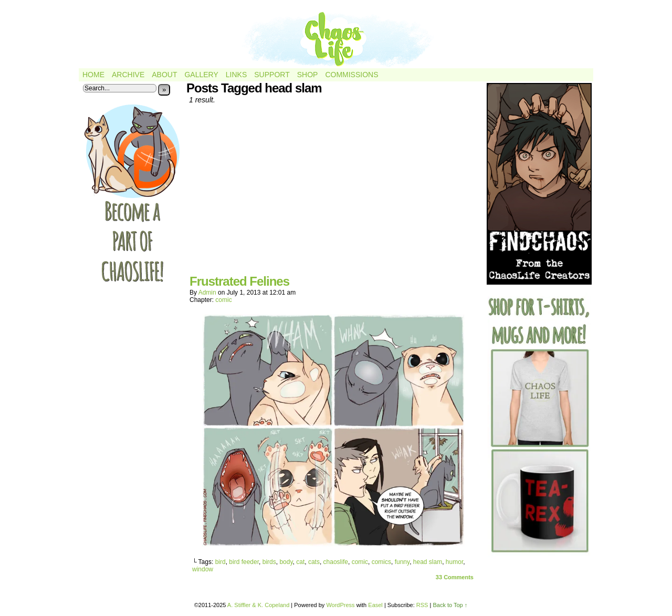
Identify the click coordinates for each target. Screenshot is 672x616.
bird (220, 562)
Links (236, 75)
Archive (128, 75)
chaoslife (336, 562)
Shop (308, 75)
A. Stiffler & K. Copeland (258, 605)
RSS (422, 605)
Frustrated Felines (239, 281)
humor (454, 562)
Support (272, 75)
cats (314, 562)
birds (269, 562)
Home (93, 75)
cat (300, 562)
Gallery (201, 75)
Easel (375, 605)
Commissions (351, 75)
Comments (455, 577)
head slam (428, 562)
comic (223, 300)
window (203, 569)
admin (207, 293)
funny (402, 562)
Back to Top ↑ (450, 605)
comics (381, 562)
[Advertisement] (333, 193)
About (164, 75)
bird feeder (244, 562)
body (286, 562)
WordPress (340, 605)
